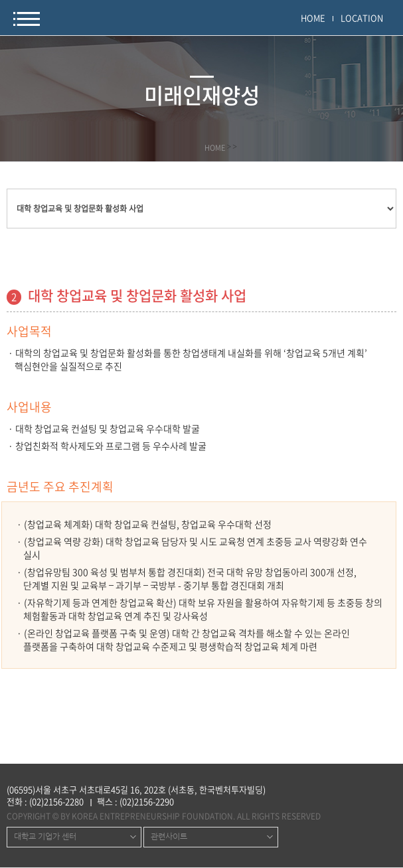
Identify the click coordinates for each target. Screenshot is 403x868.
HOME (313, 18)
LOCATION (362, 18)
